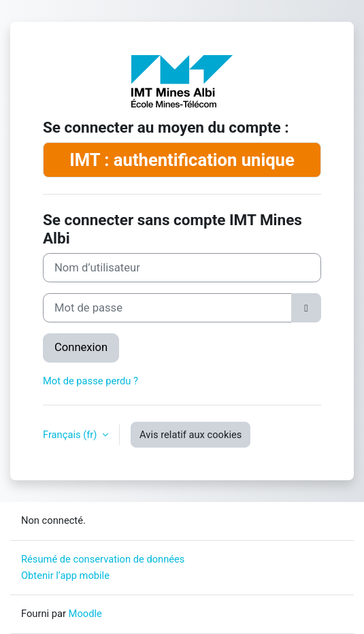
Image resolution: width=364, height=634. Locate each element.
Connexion (81, 347)
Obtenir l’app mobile (65, 575)
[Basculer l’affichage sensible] (306, 308)
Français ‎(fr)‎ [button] (71, 435)
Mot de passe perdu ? (90, 381)
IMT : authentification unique (182, 160)
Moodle (85, 614)
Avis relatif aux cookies (191, 435)
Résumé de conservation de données (103, 559)
